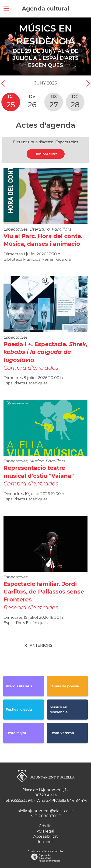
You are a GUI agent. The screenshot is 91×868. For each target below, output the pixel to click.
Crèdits (45, 826)
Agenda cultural (45, 9)
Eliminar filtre (46, 154)
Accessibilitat (46, 836)
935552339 (20, 800)
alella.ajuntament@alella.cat (44, 811)
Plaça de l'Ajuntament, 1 (44, 790)
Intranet (45, 842)
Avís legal (45, 831)
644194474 (77, 800)
